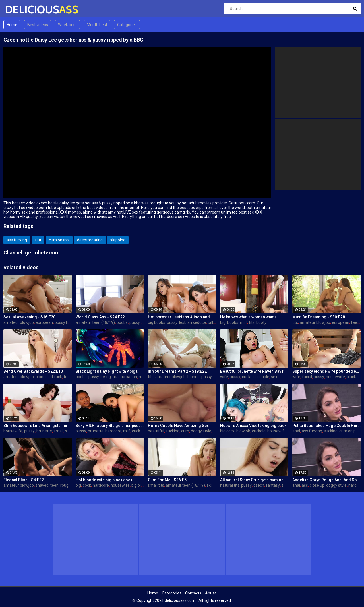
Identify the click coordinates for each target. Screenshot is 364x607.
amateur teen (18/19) (95, 322)
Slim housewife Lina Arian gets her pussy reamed (38, 426)
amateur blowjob (19, 322)
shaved (42, 485)
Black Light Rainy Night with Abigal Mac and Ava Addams (110, 371)
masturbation (125, 377)
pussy (172, 322)
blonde (42, 377)
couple (263, 377)
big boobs (157, 322)
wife (224, 377)
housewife (335, 377)
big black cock (144, 485)
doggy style (201, 431)
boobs (122, 322)
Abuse (211, 593)
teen (68, 377)
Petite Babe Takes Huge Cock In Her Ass (326, 426)
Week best (67, 25)
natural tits (230, 485)
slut (38, 240)
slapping (118, 240)
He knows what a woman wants (248, 317)
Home (12, 25)
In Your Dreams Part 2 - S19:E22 (177, 371)
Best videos (38, 25)
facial (307, 377)
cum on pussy (352, 431)
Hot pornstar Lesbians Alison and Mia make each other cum (182, 317)
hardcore (113, 431)
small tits (156, 485)
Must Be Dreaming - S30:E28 (319, 317)
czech (259, 485)
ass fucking (17, 240)
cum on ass (59, 240)
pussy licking (66, 322)
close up (317, 485)
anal (296, 431)
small (59, 431)
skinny (212, 485)
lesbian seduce (193, 322)
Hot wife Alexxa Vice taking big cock (253, 426)
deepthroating (90, 240)
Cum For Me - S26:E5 (167, 480)
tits (252, 322)
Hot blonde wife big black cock (104, 480)
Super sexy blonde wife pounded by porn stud (326, 371)
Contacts (193, 593)
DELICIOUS (20, 10)
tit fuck (56, 377)
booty (261, 322)
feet (355, 322)
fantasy (273, 485)
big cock (227, 431)
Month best (97, 25)
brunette (44, 431)
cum (185, 431)
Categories (127, 25)
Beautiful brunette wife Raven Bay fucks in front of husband (254, 371)
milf (244, 322)
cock (87, 485)
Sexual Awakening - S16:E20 (29, 317)
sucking (173, 431)
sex (274, 377)
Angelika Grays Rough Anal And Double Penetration (326, 480)
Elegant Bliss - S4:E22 (24, 480)
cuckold (249, 377)
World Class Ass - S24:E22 (100, 317)
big (223, 322)
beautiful (156, 431)
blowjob (243, 431)
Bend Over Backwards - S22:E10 (33, 371)
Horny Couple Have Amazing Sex (178, 426)
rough (66, 485)
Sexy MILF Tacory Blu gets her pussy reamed (110, 426)
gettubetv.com (42, 253)
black (351, 377)
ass (305, 485)
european (44, 322)
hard (352, 485)
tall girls (214, 322)
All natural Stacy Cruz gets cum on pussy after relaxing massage (254, 480)
